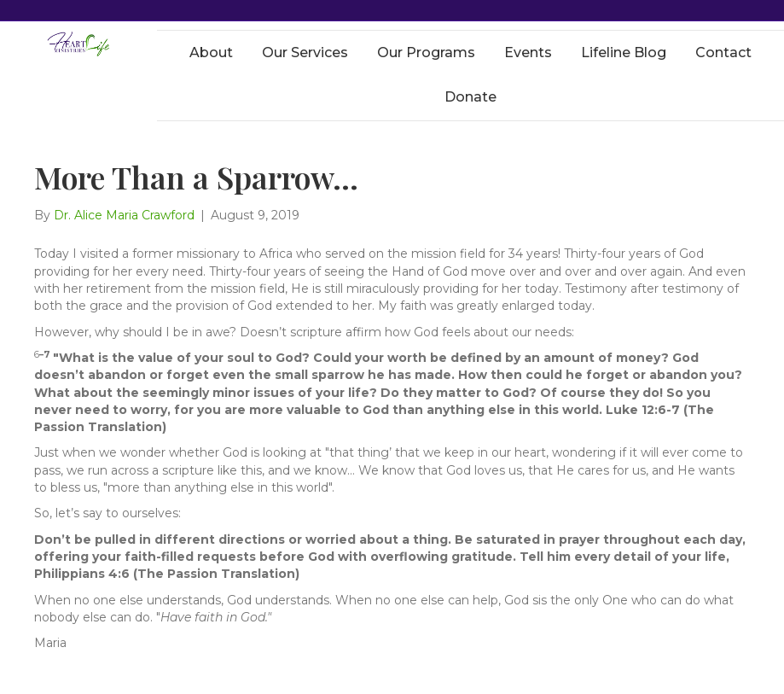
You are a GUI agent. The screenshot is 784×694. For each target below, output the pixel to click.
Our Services (305, 52)
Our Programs (426, 52)
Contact (723, 52)
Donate (470, 97)
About (211, 52)
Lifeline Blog (624, 52)
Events (528, 52)
